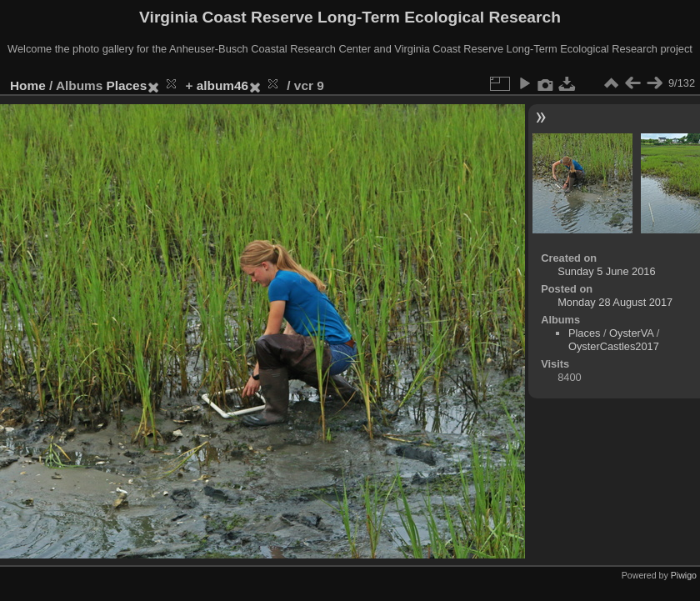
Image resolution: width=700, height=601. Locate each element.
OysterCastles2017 (614, 346)
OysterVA (631, 333)
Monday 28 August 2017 (615, 302)
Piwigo (684, 575)
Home (28, 85)
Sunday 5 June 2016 (606, 271)
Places (127, 85)
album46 (222, 85)
